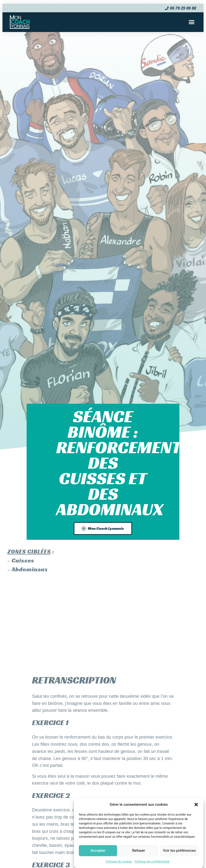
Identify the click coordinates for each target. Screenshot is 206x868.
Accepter (98, 851)
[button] (196, 805)
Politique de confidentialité (152, 862)
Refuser (138, 851)
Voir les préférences (179, 851)
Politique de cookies (119, 862)
